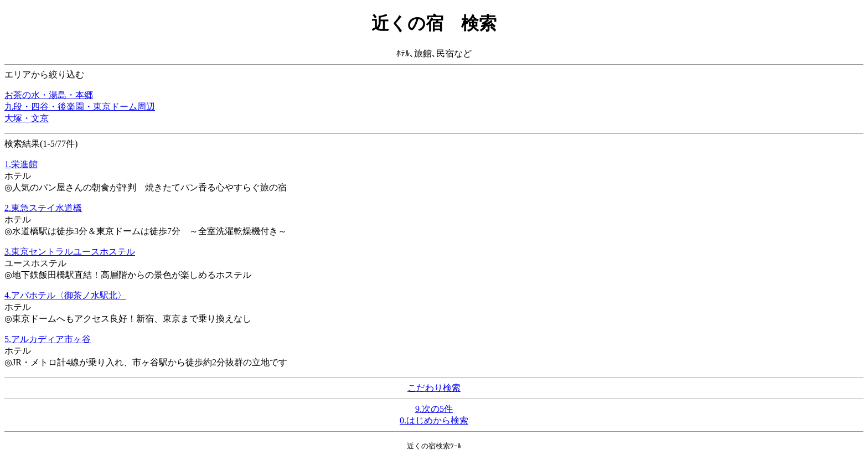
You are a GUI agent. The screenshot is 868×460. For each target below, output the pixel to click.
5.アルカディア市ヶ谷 (48, 339)
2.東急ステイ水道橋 (43, 208)
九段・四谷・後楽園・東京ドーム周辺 (80, 107)
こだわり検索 (434, 388)
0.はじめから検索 (434, 420)
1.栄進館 (21, 164)
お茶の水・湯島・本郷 (49, 95)
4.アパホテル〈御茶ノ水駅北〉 (65, 295)
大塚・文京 (27, 118)
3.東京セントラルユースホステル (70, 252)
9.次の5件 (434, 409)
